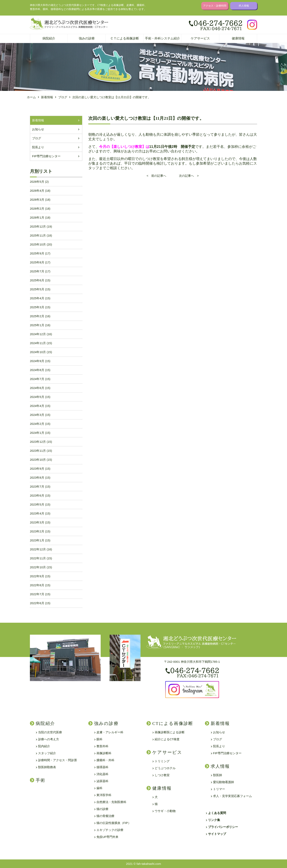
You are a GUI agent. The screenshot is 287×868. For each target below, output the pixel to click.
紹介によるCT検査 (167, 739)
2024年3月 (37, 415)
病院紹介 (49, 38)
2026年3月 (37, 200)
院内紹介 (44, 746)
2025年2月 (37, 316)
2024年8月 (37, 370)
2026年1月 (37, 217)
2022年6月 (37, 603)
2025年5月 (37, 289)
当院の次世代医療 (50, 732)
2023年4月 (37, 513)
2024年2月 (37, 424)
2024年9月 (37, 361)
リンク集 (214, 820)
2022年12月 (38, 549)
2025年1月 (37, 325)
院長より (38, 147)
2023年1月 (37, 540)
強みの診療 (87, 38)
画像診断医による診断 (170, 732)
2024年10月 (38, 352)
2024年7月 (37, 379)
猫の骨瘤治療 (105, 816)
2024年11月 (38, 343)
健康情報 (238, 38)
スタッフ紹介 (47, 753)
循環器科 (102, 767)
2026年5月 (37, 182)
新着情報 (38, 120)
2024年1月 (37, 433)
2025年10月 (38, 244)
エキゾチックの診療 (110, 830)
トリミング (162, 761)
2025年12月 (38, 226)
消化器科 (102, 774)
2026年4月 (37, 191)
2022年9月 (37, 576)
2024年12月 (38, 334)
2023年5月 (37, 504)
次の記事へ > (186, 176)
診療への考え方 (49, 739)
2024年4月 (37, 406)
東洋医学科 (104, 795)
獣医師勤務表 (47, 767)
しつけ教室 (162, 775)
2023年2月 (37, 531)
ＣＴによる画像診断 (125, 38)
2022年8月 (37, 585)
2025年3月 (37, 307)
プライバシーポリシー (223, 827)
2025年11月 (38, 235)
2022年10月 (38, 567)
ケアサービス (200, 38)
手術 (40, 780)
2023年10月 (38, 460)
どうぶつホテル (165, 768)
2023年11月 (38, 451)
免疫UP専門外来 (108, 837)
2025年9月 (37, 253)
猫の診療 (102, 809)
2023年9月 (37, 469)
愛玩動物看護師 (224, 782)
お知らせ (38, 129)
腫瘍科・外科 (105, 760)
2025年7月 (37, 271)
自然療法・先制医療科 (111, 802)
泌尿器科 (102, 781)
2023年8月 (37, 478)
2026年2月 (37, 209)
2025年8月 (37, 262)
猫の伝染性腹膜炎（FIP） (114, 823)
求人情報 (244, 6)
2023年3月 (37, 522)
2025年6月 (37, 280)
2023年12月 (38, 442)
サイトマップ (217, 834)
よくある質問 (217, 813)
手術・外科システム (162, 38)
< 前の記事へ (159, 176)
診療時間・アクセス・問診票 (57, 760)
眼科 (99, 739)
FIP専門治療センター (46, 156)
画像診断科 (104, 753)
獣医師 (218, 775)
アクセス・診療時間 (215, 6)
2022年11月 (38, 558)
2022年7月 (37, 594)
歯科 (99, 788)
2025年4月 (37, 298)
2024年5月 (37, 397)
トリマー (219, 789)
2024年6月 (37, 388)
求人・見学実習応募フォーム (232, 796)
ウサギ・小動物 (165, 811)
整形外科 (102, 746)
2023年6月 (37, 495)
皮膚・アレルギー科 (110, 732)
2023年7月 (37, 487)
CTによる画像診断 (173, 723)
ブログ (37, 138)
